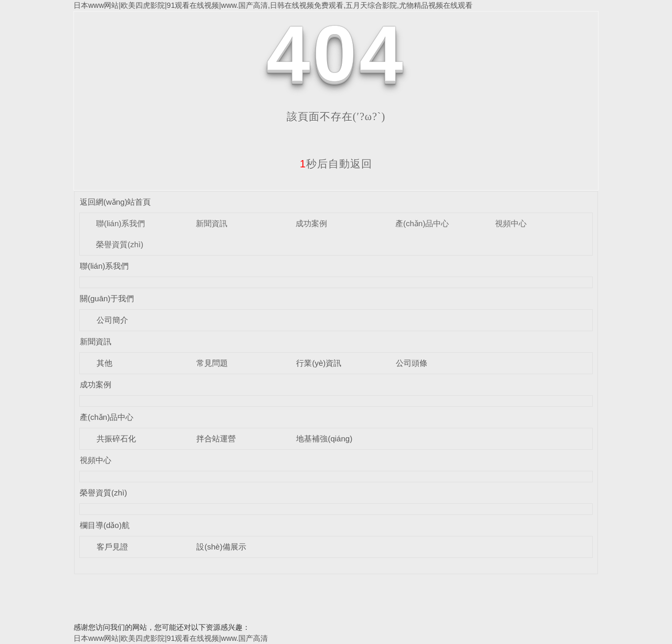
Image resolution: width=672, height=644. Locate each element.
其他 (104, 363)
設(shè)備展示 (221, 547)
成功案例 (311, 223)
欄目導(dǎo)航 (105, 525)
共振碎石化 (116, 439)
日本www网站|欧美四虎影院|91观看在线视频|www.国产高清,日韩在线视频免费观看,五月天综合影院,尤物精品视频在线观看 (273, 5)
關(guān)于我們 (107, 298)
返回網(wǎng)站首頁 (115, 202)
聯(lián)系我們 (120, 223)
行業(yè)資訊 (319, 363)
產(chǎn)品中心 (422, 223)
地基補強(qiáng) (324, 439)
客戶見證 (112, 547)
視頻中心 (511, 223)
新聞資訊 (212, 223)
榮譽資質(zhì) (120, 244)
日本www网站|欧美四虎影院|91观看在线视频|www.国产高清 (171, 638)
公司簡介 (112, 320)
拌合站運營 (216, 439)
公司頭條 (412, 363)
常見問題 (212, 363)
